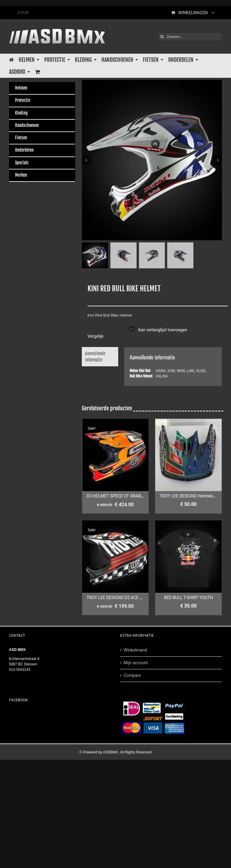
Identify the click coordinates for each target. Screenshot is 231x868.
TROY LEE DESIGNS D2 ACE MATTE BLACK (127, 598)
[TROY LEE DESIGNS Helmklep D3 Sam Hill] (188, 455)
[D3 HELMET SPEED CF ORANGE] (115, 455)
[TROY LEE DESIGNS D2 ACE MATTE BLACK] (115, 557)
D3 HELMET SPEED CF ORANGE (117, 496)
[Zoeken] (162, 37)
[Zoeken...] (190, 37)
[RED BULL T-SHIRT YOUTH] (188, 557)
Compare (132, 675)
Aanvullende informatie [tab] (95, 357)
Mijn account (136, 663)
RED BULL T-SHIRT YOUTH (188, 598)
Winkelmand (135, 650)
